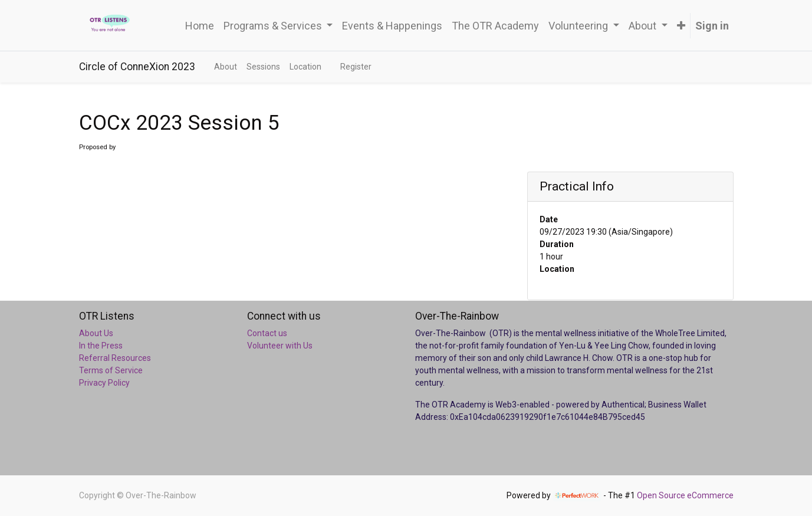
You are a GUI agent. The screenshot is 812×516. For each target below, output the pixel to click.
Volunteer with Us (280, 346)
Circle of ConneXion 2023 (137, 67)
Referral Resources (115, 358)
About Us (96, 333)
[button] (681, 26)
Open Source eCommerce (685, 495)
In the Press (101, 346)
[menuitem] (200, 26)
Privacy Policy (104, 383)
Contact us (267, 333)
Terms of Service (111, 370)
